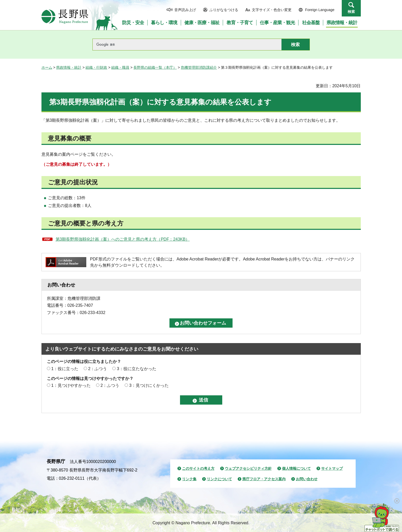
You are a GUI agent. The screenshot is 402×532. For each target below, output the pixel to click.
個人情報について (296, 468)
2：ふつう (97, 369)
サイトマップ (332, 468)
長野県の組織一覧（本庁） (155, 67)
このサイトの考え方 (198, 468)
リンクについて (219, 479)
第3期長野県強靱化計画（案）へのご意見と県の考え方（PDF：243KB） (123, 239)
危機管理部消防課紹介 (199, 67)
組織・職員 (120, 67)
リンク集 (189, 479)
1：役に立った (65, 369)
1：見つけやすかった (71, 385)
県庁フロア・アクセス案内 (264, 479)
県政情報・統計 (69, 67)
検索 (351, 12)
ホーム (47, 67)
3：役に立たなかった (137, 369)
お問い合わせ (307, 479)
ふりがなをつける (224, 10)
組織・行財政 (96, 67)
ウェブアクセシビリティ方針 (248, 468)
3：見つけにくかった (149, 385)
